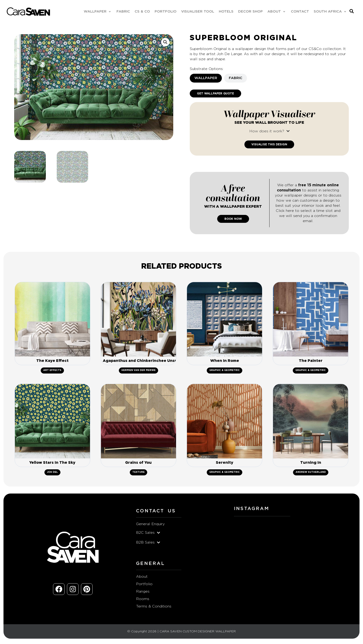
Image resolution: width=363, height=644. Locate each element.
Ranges (143, 593)
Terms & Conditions (154, 608)
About (142, 578)
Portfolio (144, 586)
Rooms (143, 601)
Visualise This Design (269, 145)
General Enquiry (150, 526)
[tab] (206, 78)
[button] (97, 12)
